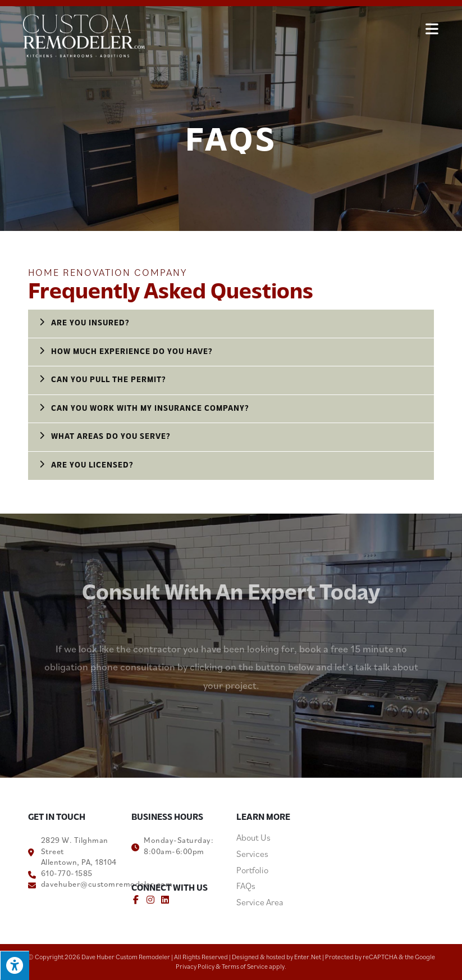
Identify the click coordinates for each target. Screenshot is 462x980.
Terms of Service (245, 966)
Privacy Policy (195, 966)
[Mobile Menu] (432, 28)
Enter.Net (308, 957)
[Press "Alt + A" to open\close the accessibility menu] (15, 965)
